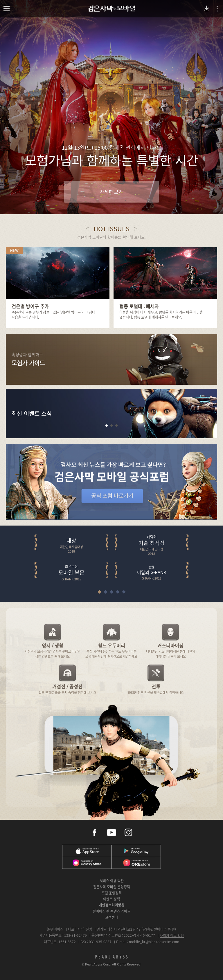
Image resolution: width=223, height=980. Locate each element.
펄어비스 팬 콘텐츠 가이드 (111, 911)
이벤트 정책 (111, 899)
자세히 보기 (111, 192)
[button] (107, 426)
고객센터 (111, 917)
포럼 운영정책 (112, 893)
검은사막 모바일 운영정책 (112, 887)
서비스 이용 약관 (112, 881)
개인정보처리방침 (111, 905)
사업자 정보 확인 (172, 936)
